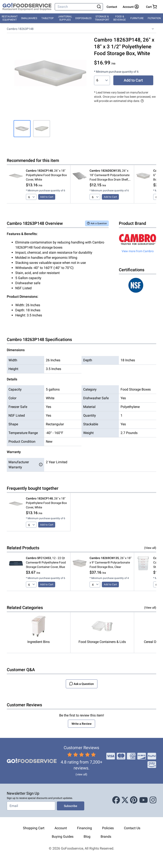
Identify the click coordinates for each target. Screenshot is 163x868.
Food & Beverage (120, 18)
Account (61, 828)
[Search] (75, 7)
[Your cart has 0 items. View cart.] (151, 7)
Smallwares (29, 18)
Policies (108, 828)
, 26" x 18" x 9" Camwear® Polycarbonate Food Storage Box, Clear (110, 562)
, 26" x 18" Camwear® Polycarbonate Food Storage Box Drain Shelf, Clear (110, 175)
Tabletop (48, 18)
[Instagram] (153, 800)
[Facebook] (116, 800)
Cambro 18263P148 (20, 29)
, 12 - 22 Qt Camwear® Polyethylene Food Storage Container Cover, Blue (46, 562)
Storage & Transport (102, 18)
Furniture (137, 18)
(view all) (81, 774)
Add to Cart (133, 80)
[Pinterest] (134, 800)
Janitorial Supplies (65, 18)
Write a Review (81, 724)
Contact (112, 7)
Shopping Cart (34, 828)
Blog (87, 837)
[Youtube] (144, 800)
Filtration (154, 18)
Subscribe (71, 806)
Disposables (83, 18)
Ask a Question (97, 223)
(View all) (150, 548)
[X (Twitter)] (125, 800)
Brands (106, 837)
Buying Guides (63, 837)
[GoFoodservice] (27, 7)
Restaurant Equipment (10, 18)
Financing (84, 828)
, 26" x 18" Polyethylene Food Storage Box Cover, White (46, 175)
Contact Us (132, 828)
